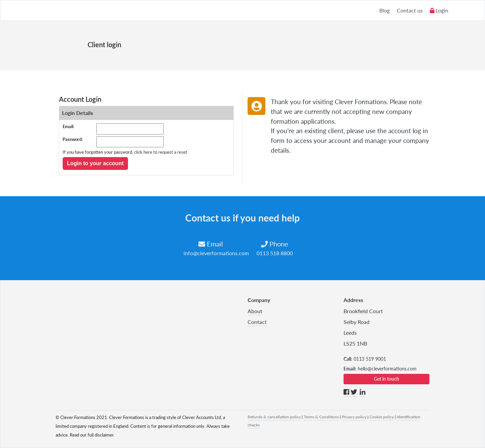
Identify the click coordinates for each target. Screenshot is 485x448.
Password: (73, 139)
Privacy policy (354, 417)
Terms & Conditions (321, 417)
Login (439, 10)
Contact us (410, 10)
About (255, 311)
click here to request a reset (161, 152)
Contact (257, 322)
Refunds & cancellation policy (274, 417)
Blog (384, 10)
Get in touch (386, 379)
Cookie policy (382, 417)
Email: (68, 126)
